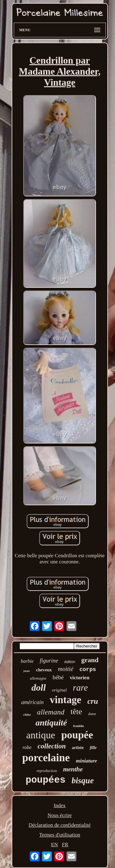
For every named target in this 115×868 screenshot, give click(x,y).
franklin (78, 726)
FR (65, 845)
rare (80, 688)
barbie (27, 661)
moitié (66, 669)
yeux (27, 671)
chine (27, 714)
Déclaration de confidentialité (59, 825)
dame (92, 714)
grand (90, 660)
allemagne (38, 678)
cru (93, 701)
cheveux (44, 670)
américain (32, 702)
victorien (79, 678)
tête (76, 712)
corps (88, 670)
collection (52, 746)
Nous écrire (60, 815)
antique (40, 735)
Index (60, 805)
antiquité (51, 723)
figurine (49, 660)
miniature (86, 761)
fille (93, 748)
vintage (65, 700)
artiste (78, 748)
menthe (73, 769)
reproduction (47, 771)
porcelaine (46, 758)
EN (54, 845)
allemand (51, 712)
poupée (77, 735)
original (59, 690)
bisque (83, 781)
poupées (45, 780)
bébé (58, 677)
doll (39, 687)
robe (27, 747)
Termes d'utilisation (60, 835)
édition (70, 662)
